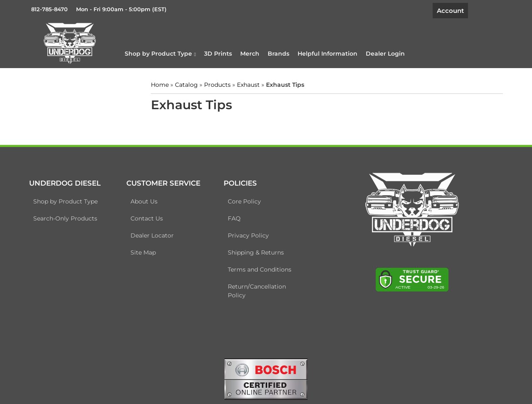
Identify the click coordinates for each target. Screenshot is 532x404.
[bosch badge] (266, 378)
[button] (160, 54)
